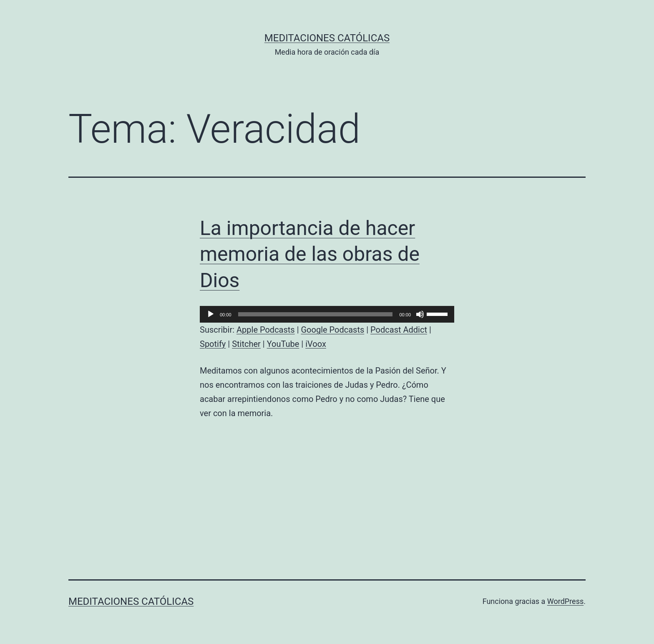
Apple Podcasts (266, 330)
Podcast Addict (399, 330)
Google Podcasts (332, 330)
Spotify (213, 344)
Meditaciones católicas (327, 38)
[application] (327, 314)
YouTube (283, 344)
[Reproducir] (211, 314)
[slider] (316, 314)
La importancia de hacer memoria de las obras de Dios (310, 254)
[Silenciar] (420, 314)
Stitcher (246, 344)
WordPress (565, 601)
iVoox (316, 344)
